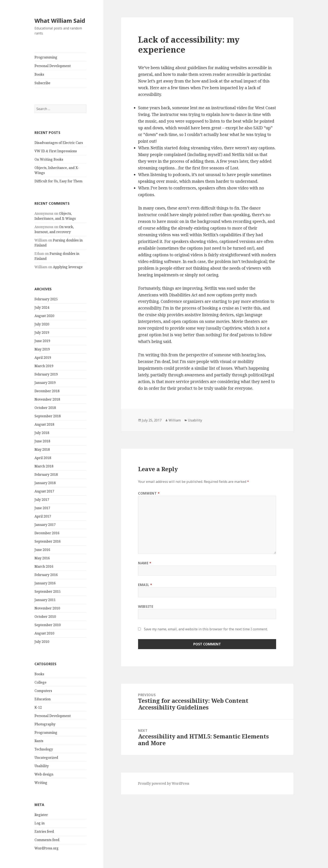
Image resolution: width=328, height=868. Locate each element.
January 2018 (45, 483)
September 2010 (48, 625)
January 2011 (45, 600)
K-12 (38, 707)
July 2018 (42, 433)
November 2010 (47, 608)
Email (145, 585)
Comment (149, 493)
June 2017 (42, 508)
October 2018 (45, 408)
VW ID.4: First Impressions (56, 151)
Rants (39, 741)
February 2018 (46, 475)
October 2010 (45, 617)
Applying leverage (68, 267)
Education (43, 699)
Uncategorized (46, 758)
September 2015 (48, 591)
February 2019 (46, 374)
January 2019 (45, 383)
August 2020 (44, 316)
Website (146, 607)
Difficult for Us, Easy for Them (58, 181)
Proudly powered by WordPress (164, 783)
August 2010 (44, 633)
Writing (41, 783)
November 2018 (47, 399)
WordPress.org (47, 848)
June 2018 (42, 441)
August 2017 (44, 491)
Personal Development (53, 66)
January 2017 (45, 525)
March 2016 (44, 566)
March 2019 (44, 366)
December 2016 (47, 533)
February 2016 (46, 575)
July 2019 (42, 332)
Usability (42, 766)
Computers (43, 691)
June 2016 (42, 550)
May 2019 (42, 349)
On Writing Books (49, 159)
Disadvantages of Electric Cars (59, 143)
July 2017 (42, 500)
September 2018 (48, 416)
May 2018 (42, 449)
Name (145, 563)
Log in (40, 823)
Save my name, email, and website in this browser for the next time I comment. (206, 629)
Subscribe (42, 83)
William (175, 420)
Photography (45, 724)
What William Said (60, 21)
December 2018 (47, 391)
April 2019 (43, 358)
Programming (46, 57)
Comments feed (47, 840)
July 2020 (42, 324)
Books (39, 74)
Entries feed (44, 831)
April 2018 (43, 458)
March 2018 (44, 466)
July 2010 (42, 642)
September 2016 (48, 541)
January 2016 (45, 583)
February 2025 (46, 299)
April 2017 (43, 516)
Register (41, 815)
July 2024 (42, 307)
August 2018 (44, 424)
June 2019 (42, 341)
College (40, 682)
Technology (44, 749)
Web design (44, 774)
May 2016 (42, 558)
